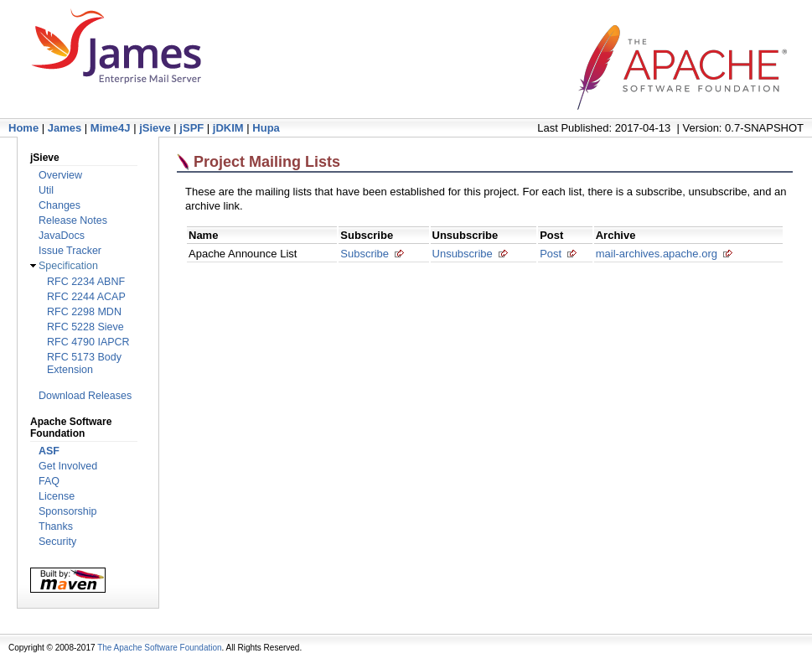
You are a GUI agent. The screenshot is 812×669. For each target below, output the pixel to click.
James (65, 128)
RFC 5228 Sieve (85, 327)
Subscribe (365, 254)
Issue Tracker (70, 251)
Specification (68, 266)
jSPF (191, 128)
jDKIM (228, 128)
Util (46, 190)
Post (551, 254)
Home (23, 128)
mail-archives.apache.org (657, 254)
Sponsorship (68, 511)
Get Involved (68, 466)
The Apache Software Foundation (159, 648)
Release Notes (73, 220)
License (57, 496)
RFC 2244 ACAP (86, 297)
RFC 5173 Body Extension (84, 363)
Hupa (266, 128)
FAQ (49, 481)
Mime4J (111, 128)
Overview (60, 175)
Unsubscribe (463, 254)
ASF (49, 451)
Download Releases (85, 396)
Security (57, 542)
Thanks (56, 526)
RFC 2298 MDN (84, 312)
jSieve (155, 128)
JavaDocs (62, 236)
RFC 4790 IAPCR (88, 342)
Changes (59, 205)
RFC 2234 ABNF (86, 282)
